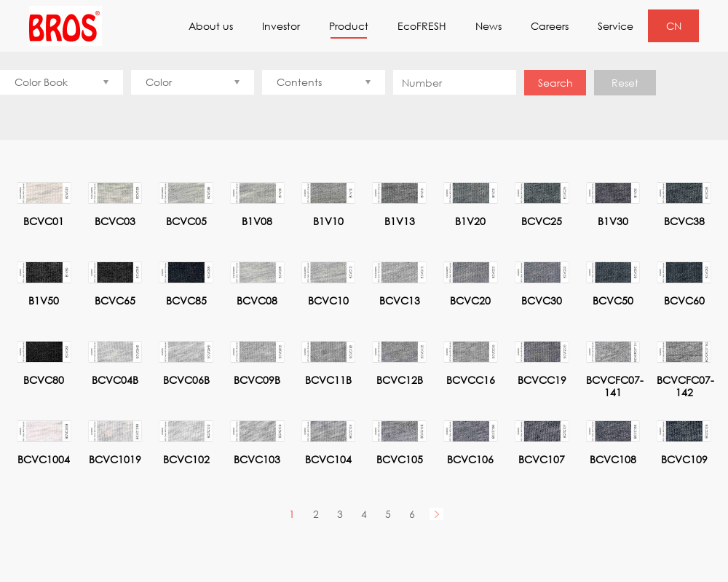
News (488, 26)
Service (616, 26)
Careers (550, 26)
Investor (281, 26)
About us (211, 26)
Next (436, 514)
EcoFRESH (422, 26)
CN (674, 26)
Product (349, 29)
